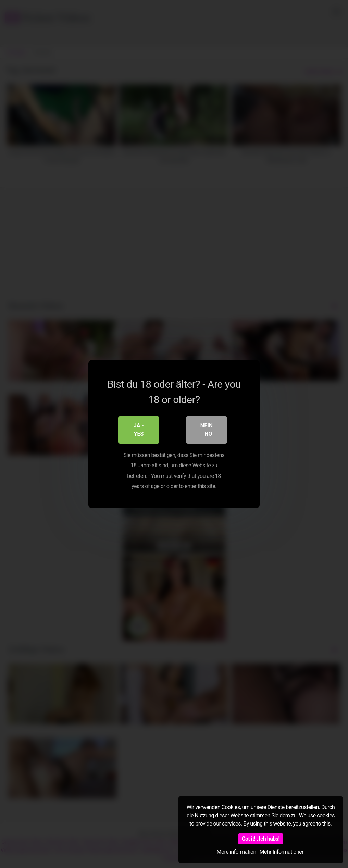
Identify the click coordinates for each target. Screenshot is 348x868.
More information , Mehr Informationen (260, 852)
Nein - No (207, 429)
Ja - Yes (139, 429)
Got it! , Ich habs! (261, 839)
